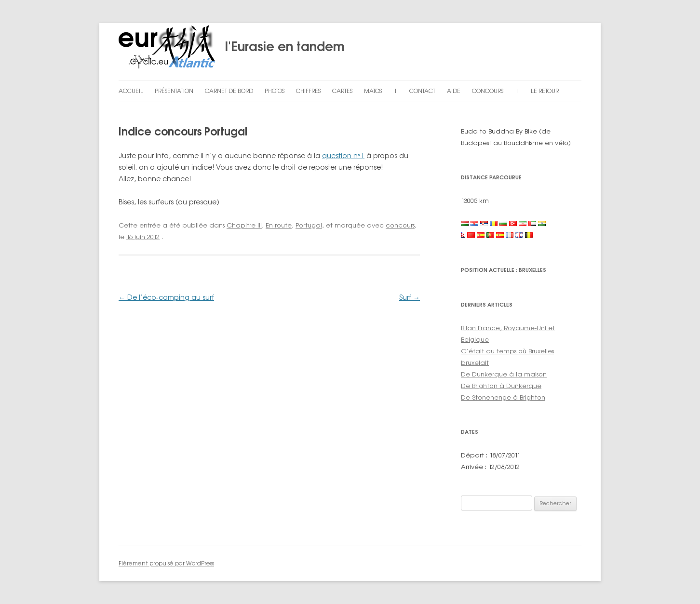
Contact (422, 91)
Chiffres (308, 91)
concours (400, 225)
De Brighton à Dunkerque (501, 386)
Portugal (309, 225)
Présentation (174, 91)
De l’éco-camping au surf (166, 297)
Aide (454, 91)
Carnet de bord (229, 91)
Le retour (545, 91)
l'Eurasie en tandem (232, 52)
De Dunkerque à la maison (504, 374)
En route (279, 225)
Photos (275, 91)
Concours (488, 91)
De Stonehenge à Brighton (503, 397)
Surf (410, 297)
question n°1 (343, 155)
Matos (373, 91)
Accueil (131, 91)
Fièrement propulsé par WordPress (166, 563)
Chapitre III (244, 225)
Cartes (342, 91)
